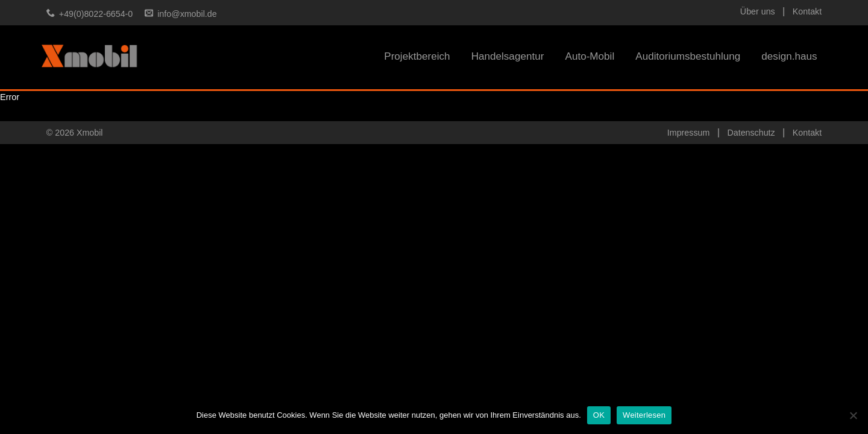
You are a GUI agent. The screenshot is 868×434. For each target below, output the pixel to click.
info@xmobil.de (187, 14)
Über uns (758, 11)
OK (599, 415)
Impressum (688, 133)
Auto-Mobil (590, 56)
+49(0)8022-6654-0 (96, 14)
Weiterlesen (644, 415)
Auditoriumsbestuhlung (688, 56)
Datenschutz (751, 133)
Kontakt (807, 11)
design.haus (789, 56)
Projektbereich (417, 56)
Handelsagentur (508, 56)
